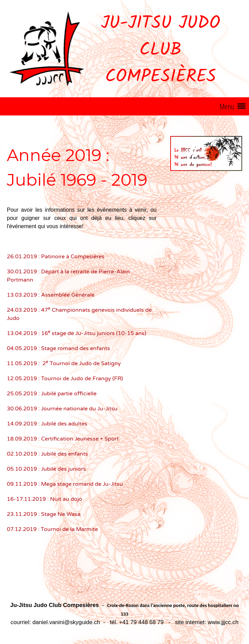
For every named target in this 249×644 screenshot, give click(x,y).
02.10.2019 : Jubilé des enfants (47, 454)
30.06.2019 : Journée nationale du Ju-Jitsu (62, 409)
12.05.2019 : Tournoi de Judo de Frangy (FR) (65, 379)
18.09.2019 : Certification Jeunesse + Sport (63, 439)
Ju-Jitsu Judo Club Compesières (161, 50)
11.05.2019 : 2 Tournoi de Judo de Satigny (64, 363)
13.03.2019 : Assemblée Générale (51, 295)
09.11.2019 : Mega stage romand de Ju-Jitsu (65, 484)
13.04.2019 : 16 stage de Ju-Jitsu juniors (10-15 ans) (77, 333)
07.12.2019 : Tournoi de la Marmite (52, 529)
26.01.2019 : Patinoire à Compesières (56, 257)
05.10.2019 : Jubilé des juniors (46, 469)
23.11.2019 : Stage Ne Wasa (44, 514)
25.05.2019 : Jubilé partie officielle (52, 394)
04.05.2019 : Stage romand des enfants (58, 348)
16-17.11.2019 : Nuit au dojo (45, 499)
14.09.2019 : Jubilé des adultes (47, 424)
